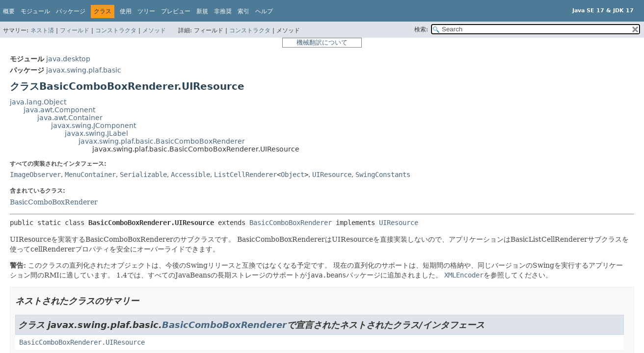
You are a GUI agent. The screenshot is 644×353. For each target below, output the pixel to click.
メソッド (154, 30)
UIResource (332, 175)
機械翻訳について (322, 42)
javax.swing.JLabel (96, 133)
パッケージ (71, 11)
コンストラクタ (116, 30)
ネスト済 (42, 30)
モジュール (35, 11)
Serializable (143, 175)
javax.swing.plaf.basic (84, 70)
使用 (126, 11)
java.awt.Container (70, 118)
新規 (202, 11)
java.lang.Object (38, 102)
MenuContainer (90, 175)
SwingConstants (383, 175)
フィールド (75, 30)
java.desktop (68, 59)
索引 (243, 11)
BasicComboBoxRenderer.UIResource (82, 342)
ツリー (146, 11)
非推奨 (223, 11)
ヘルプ (264, 11)
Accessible (190, 175)
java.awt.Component (59, 110)
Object (293, 175)
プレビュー (176, 11)
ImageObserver (35, 175)
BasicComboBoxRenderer (54, 202)
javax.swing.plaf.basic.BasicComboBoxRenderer (162, 141)
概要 (9, 11)
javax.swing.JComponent (94, 126)
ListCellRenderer (245, 175)
